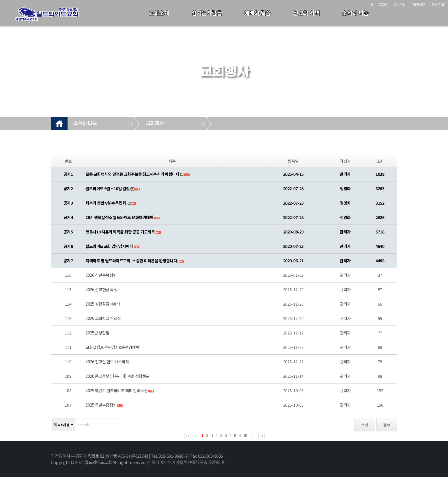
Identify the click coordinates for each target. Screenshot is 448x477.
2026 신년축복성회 (101, 275)
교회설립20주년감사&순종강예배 (112, 347)
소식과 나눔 (355, 13)
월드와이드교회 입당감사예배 (109, 246)
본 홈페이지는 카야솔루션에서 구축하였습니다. (187, 462)
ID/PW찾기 (419, 4)
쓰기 (365, 425)
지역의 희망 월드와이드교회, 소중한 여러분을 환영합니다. (132, 261)
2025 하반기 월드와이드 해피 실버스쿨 (116, 390)
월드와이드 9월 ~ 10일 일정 (108, 188)
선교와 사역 (306, 13)
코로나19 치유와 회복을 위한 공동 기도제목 (120, 232)
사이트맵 (438, 4)
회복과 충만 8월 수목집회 (106, 203)
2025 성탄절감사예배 (103, 304)
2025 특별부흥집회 (101, 405)
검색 (387, 425)
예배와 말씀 (257, 13)
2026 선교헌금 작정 (101, 289)
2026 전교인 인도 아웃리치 (107, 362)
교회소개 (159, 13)
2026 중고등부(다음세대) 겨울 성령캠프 (117, 376)
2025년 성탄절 (97, 333)
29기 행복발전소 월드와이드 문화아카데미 (119, 217)
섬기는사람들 (207, 13)
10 (245, 435)
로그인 (384, 4)
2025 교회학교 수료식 (103, 318)
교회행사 (154, 123)
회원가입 (400, 4)
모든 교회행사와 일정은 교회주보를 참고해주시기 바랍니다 (132, 174)
